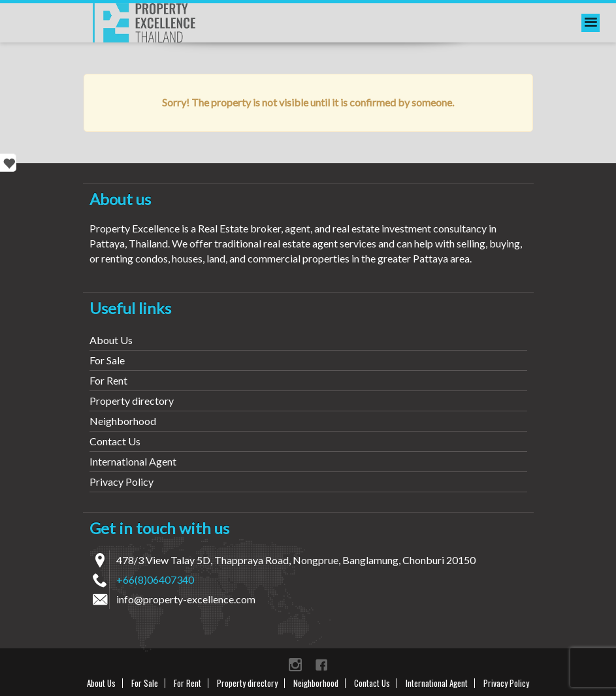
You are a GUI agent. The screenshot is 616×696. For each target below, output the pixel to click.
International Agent (133, 461)
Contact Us (115, 441)
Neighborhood (123, 421)
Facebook (321, 665)
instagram (295, 665)
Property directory (132, 401)
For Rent (108, 380)
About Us (111, 340)
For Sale (107, 360)
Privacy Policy (122, 482)
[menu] (591, 23)
